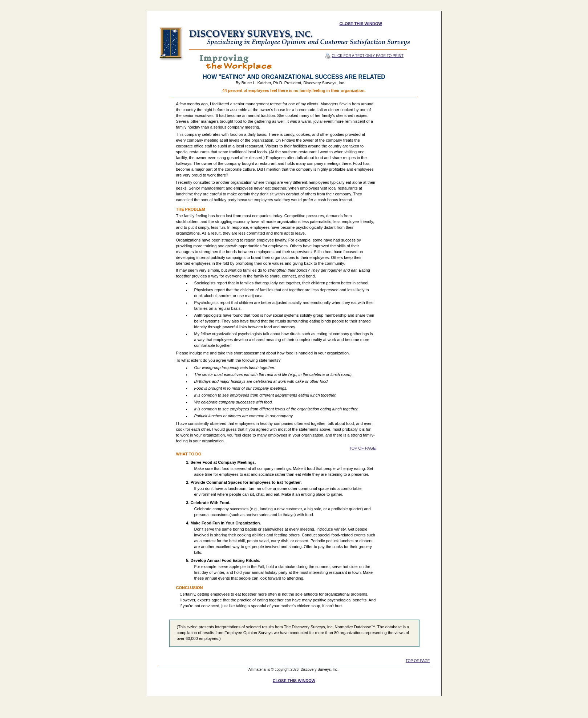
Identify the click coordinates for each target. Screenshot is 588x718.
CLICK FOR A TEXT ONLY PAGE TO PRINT (364, 56)
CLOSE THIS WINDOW (361, 24)
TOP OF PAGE (362, 448)
